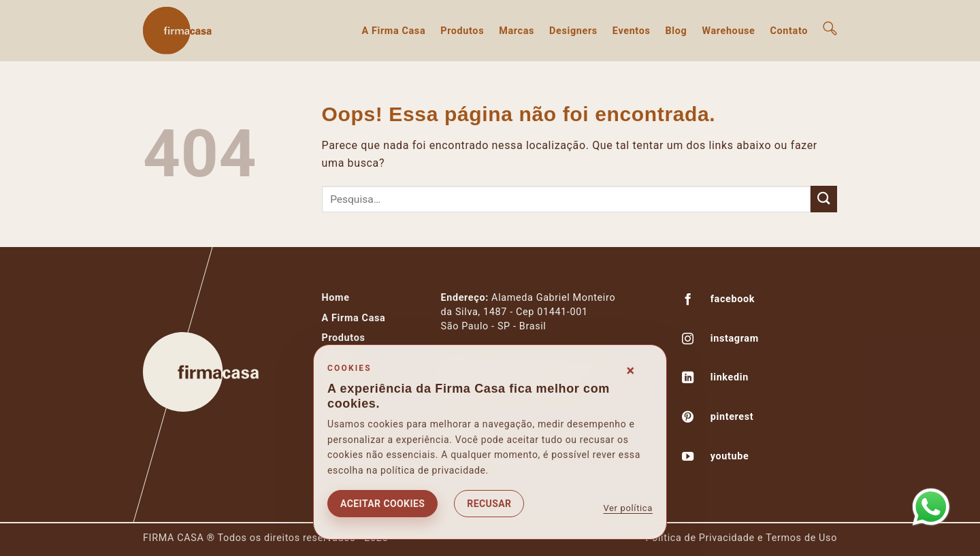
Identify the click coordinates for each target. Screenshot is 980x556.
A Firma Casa (393, 31)
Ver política (628, 508)
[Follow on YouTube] (688, 458)
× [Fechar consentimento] (631, 371)
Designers (573, 31)
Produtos (462, 31)
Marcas (517, 31)
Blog (676, 31)
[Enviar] (824, 199)
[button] (830, 28)
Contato (789, 31)
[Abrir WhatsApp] (931, 507)
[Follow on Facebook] (688, 301)
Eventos (632, 31)
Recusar (489, 504)
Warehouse (728, 31)
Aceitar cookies (382, 504)
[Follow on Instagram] (688, 340)
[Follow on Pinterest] (688, 419)
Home (336, 298)
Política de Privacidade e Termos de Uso (741, 538)
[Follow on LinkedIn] (688, 379)
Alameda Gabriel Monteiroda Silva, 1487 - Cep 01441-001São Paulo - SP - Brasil (528, 312)
